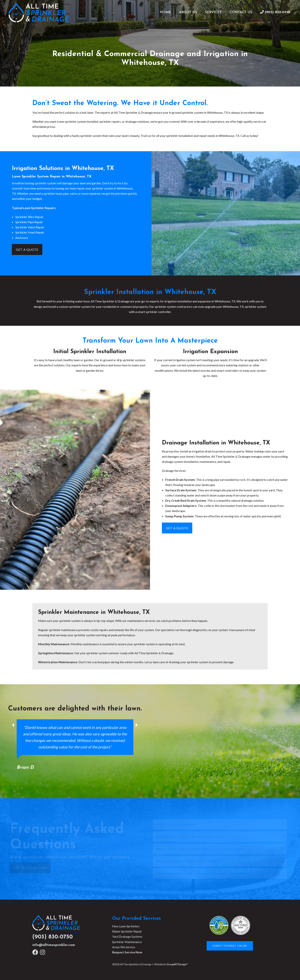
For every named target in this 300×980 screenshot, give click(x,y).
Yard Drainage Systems (127, 936)
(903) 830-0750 (53, 937)
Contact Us (241, 12)
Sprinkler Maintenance (127, 942)
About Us (188, 12)
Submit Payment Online (230, 946)
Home (165, 12)
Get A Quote (27, 249)
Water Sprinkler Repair (127, 931)
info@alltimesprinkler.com (54, 945)
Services (213, 12)
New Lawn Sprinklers (126, 926)
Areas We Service (124, 947)
